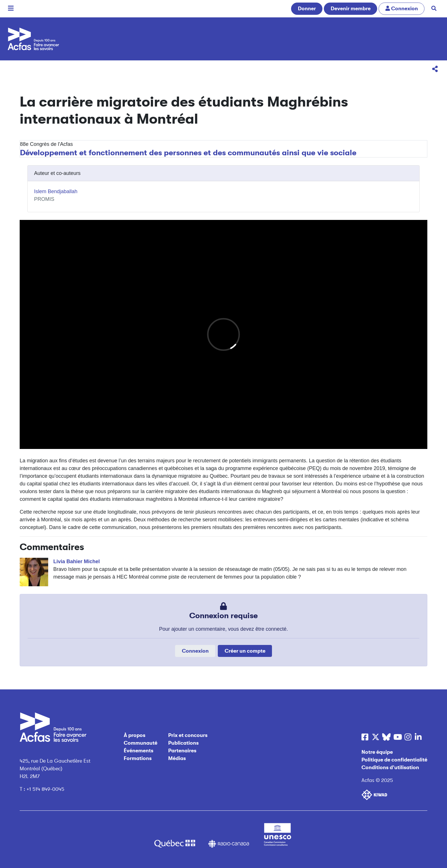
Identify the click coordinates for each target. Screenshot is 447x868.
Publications (183, 743)
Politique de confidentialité (394, 760)
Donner (307, 9)
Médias (177, 758)
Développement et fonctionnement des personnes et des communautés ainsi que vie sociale (188, 153)
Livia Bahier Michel (77, 561)
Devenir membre (351, 9)
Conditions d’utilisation (390, 767)
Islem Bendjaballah (56, 191)
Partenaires (182, 751)
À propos (135, 735)
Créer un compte (245, 651)
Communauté (141, 743)
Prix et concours (188, 735)
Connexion (195, 651)
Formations (138, 758)
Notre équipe (377, 752)
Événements (139, 751)
